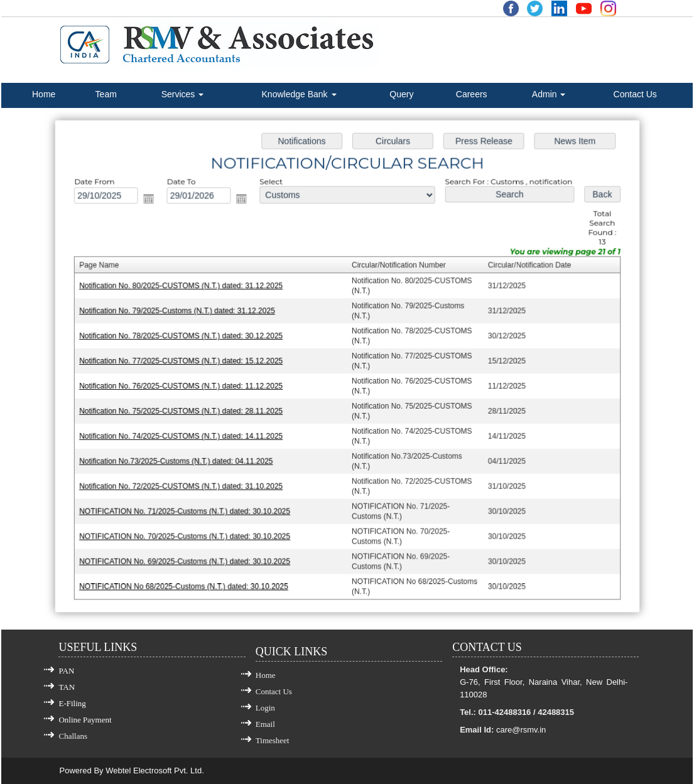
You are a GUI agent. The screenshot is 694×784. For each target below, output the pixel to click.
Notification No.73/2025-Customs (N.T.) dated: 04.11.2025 (179, 459)
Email (265, 724)
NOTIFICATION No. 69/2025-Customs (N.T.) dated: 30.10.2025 (188, 557)
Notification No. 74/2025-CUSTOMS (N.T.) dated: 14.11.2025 (184, 435)
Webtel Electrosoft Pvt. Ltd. (155, 771)
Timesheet (273, 740)
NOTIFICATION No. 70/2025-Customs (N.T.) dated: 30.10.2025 (188, 533)
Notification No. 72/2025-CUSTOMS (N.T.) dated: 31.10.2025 (184, 484)
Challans (73, 736)
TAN (67, 687)
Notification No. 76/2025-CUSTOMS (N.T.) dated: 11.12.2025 (184, 386)
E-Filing (72, 703)
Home (44, 94)
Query (401, 94)
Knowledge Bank (299, 94)
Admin (549, 94)
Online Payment (85, 720)
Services (183, 94)
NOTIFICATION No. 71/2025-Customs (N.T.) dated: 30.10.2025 (188, 508)
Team (106, 94)
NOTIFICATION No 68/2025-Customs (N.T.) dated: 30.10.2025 (187, 582)
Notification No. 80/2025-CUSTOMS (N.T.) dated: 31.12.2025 (184, 288)
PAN (66, 671)
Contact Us (635, 94)
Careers (472, 94)
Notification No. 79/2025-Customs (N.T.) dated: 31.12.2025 (181, 313)
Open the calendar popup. (153, 202)
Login (265, 708)
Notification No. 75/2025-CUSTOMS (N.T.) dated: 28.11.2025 (184, 411)
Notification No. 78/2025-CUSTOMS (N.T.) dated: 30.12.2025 (184, 337)
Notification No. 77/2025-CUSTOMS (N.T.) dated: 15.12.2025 (184, 362)
